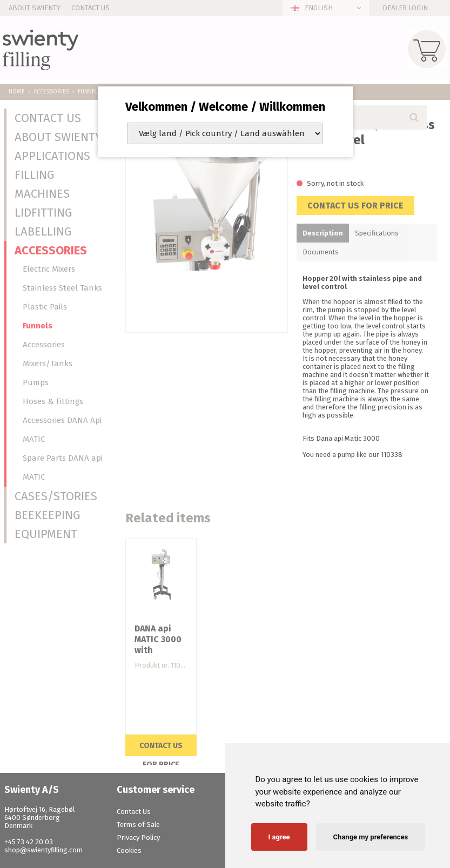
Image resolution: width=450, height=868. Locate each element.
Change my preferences (371, 837)
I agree (279, 837)
